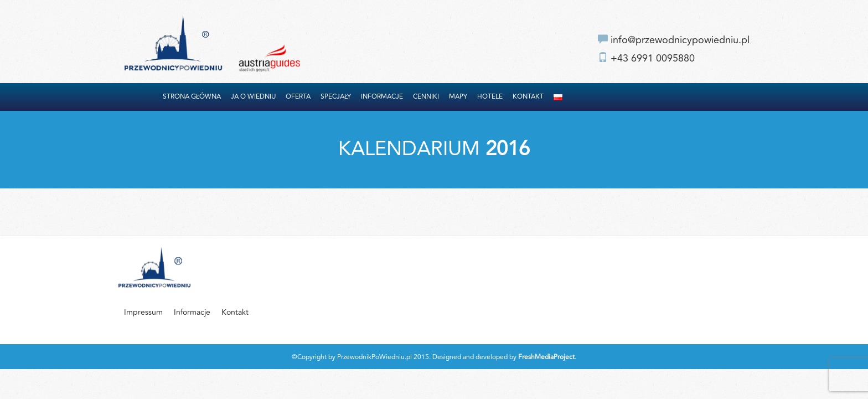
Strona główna (192, 97)
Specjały (336, 97)
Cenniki (426, 97)
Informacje (382, 97)
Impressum (143, 312)
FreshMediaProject (546, 357)
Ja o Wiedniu (253, 97)
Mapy (458, 97)
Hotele (490, 97)
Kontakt (528, 97)
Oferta (298, 97)
